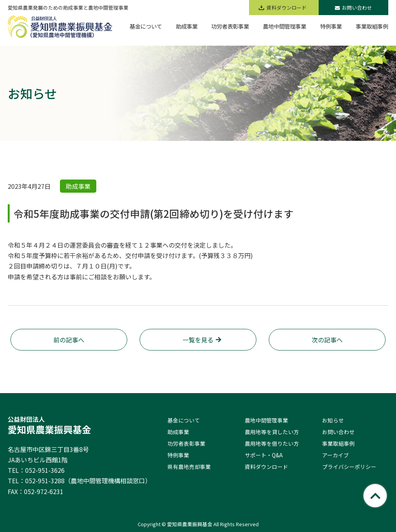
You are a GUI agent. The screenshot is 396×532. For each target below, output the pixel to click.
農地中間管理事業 (266, 420)
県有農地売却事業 (189, 467)
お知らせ (333, 420)
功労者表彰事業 (186, 443)
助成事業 (178, 432)
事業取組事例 (338, 443)
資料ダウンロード (266, 467)
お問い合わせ (353, 8)
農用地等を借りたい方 (272, 443)
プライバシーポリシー (349, 467)
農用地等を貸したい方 (272, 432)
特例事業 (178, 455)
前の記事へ (69, 340)
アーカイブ (335, 455)
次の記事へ (327, 340)
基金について (184, 420)
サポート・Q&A (264, 455)
